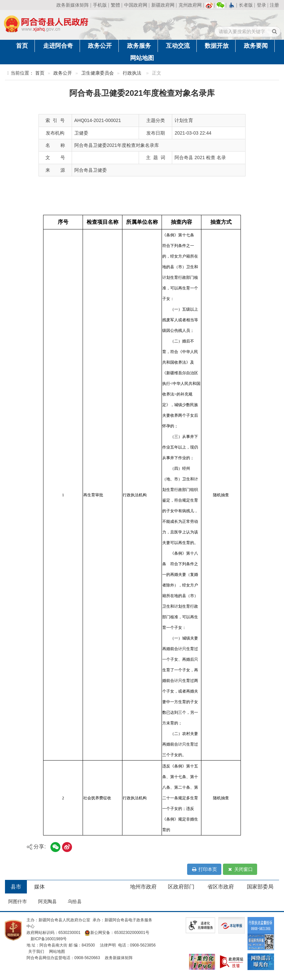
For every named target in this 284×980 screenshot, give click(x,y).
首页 (22, 46)
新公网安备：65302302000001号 (117, 933)
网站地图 (142, 58)
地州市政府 (143, 887)
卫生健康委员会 (98, 73)
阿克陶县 (47, 901)
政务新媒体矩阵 (73, 5)
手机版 (100, 5)
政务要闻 (256, 46)
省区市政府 (221, 887)
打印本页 (204, 869)
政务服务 (139, 46)
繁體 (115, 5)
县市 (16, 887)
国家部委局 (260, 887)
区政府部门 (181, 887)
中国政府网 (136, 5)
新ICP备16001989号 (49, 939)
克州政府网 (190, 5)
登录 (261, 5)
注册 (274, 5)
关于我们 (36, 951)
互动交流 (178, 46)
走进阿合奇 (58, 46)
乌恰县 (75, 901)
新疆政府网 (163, 5)
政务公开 (100, 46)
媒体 (39, 887)
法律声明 (108, 945)
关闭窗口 (240, 869)
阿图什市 (18, 901)
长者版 (246, 5)
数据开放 (217, 46)
